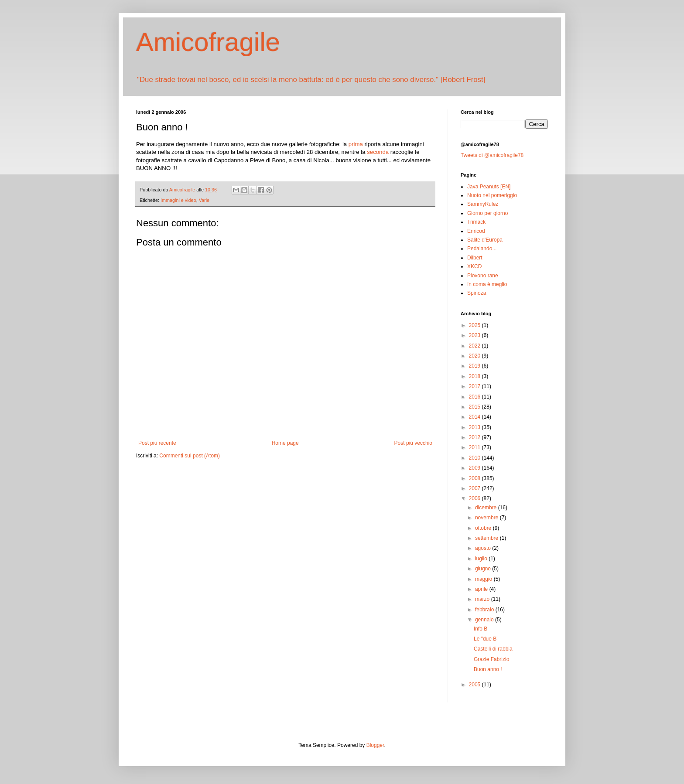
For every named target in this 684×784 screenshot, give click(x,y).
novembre (487, 518)
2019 (475, 366)
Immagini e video (178, 200)
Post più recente (157, 443)
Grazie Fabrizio (491, 659)
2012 (475, 437)
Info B (481, 629)
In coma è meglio (487, 284)
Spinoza (477, 293)
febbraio (485, 610)
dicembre (487, 508)
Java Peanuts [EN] (489, 187)
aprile (482, 589)
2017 (475, 386)
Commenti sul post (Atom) (190, 456)
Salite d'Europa (485, 240)
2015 (475, 407)
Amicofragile (208, 42)
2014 (475, 417)
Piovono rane (483, 276)
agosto (484, 548)
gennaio (485, 620)
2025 (475, 325)
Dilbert (475, 258)
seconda (378, 152)
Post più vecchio (413, 443)
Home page (285, 443)
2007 (475, 488)
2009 (475, 468)
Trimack (476, 222)
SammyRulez (483, 204)
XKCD (474, 266)
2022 (475, 346)
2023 (475, 335)
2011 (475, 447)
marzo (483, 599)
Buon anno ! (488, 669)
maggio (484, 579)
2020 (475, 356)
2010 (475, 458)
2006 (475, 498)
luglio (482, 559)
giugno (484, 569)
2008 (475, 478)
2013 (475, 427)
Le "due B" (486, 639)
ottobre (484, 528)
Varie (204, 200)
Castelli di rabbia (493, 649)
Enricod (476, 231)
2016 (475, 397)
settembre (487, 538)
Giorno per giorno (487, 213)
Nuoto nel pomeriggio (492, 195)
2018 (475, 376)
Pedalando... (482, 249)
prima (356, 144)
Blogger (375, 745)
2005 (475, 685)
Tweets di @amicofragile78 (492, 155)
